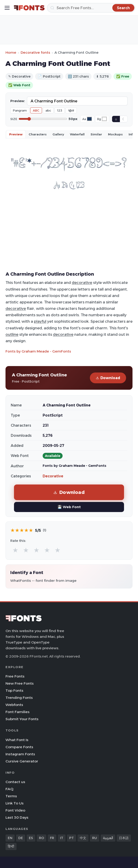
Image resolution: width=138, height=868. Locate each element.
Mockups (115, 134)
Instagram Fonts (20, 754)
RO (41, 838)
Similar (96, 134)
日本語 (124, 838)
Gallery (58, 134)
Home (11, 52)
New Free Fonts (20, 683)
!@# (71, 110)
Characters (38, 134)
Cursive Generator (22, 761)
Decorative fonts (35, 52)
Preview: (18, 101)
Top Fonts (14, 690)
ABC (36, 110)
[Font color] (89, 119)
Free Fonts (15, 676)
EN (10, 838)
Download (108, 378)
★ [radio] (15, 550)
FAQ (9, 789)
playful (40, 321)
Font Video (15, 810)
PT (72, 838)
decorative (82, 283)
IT (62, 838)
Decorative (53, 476)
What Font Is (17, 740)
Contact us (15, 782)
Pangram (20, 110)
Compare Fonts (19, 747)
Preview (16, 134)
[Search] (91, 8)
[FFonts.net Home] (29, 8)
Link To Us (15, 803)
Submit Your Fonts (22, 719)
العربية (108, 838)
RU (95, 838)
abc (48, 110)
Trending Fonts (19, 698)
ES (31, 838)
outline (12, 334)
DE (21, 838)
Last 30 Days (17, 817)
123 (60, 110)
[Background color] (104, 119)
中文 (83, 838)
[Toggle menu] (7, 8)
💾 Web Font (69, 507)
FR (52, 838)
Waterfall (77, 134)
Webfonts (14, 705)
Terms (11, 796)
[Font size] (43, 119)
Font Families (18, 712)
